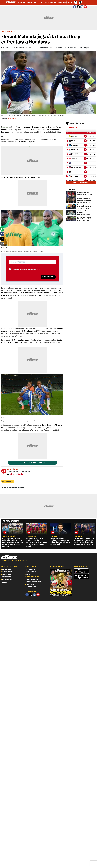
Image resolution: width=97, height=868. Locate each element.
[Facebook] (27, 595)
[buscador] (76, 2)
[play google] (85, 571)
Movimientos (32, 536)
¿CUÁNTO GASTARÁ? (9, 536)
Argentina (54, 536)
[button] (2, 229)
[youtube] (38, 595)
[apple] (85, 577)
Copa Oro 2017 (8, 481)
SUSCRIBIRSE (48, 277)
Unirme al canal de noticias (35, 463)
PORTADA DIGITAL (57, 567)
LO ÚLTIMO (72, 190)
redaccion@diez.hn (15, 474)
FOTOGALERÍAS (13, 521)
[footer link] (48, 562)
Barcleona (79, 536)
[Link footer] (9, 557)
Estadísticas (77, 124)
